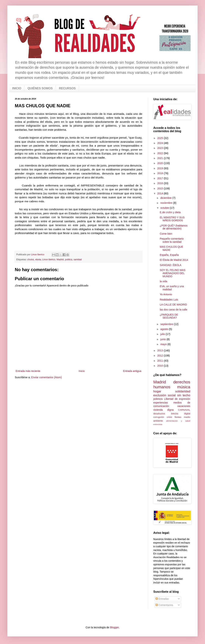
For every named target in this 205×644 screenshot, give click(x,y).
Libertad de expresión (177, 399)
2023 (161, 148)
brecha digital (181, 414)
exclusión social (164, 395)
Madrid (60, 260)
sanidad (78, 260)
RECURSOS (67, 88)
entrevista (158, 424)
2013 (161, 351)
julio (163, 334)
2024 (161, 143)
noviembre (167, 203)
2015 (161, 188)
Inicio (82, 371)
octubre (165, 208)
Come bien (166, 234)
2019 (161, 168)
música (184, 387)
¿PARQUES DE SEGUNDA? (169, 316)
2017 (161, 178)
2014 (161, 193)
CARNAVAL (184, 410)
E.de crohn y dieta (170, 212)
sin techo (184, 395)
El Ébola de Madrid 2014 (174, 260)
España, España (169, 255)
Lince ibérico (49, 260)
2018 (161, 173)
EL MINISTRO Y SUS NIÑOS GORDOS (172, 219)
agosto (165, 329)
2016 (161, 183)
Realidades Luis (169, 300)
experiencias (161, 403)
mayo (164, 344)
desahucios (159, 414)
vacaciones (184, 406)
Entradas (162, 599)
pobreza (158, 399)
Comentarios (164, 605)
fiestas (178, 417)
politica (69, 260)
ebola (38, 260)
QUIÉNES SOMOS (40, 88)
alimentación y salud (178, 421)
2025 (161, 138)
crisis (169, 417)
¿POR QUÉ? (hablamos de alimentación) (174, 227)
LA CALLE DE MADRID (173, 305)
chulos (31, 260)
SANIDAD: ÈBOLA (171, 265)
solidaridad (183, 391)
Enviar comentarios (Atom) (47, 377)
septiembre (167, 324)
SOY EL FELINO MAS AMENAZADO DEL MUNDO (173, 273)
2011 (161, 361)
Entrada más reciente (28, 371)
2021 (161, 158)
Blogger (114, 627)
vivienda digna (163, 410)
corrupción (159, 417)
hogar (157, 391)
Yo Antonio (166, 294)
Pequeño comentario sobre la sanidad (172, 240)
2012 (161, 356)
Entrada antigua (132, 371)
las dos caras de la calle (174, 310)
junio (163, 339)
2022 (161, 153)
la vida (163, 281)
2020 (161, 163)
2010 (161, 366)
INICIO (17, 88)
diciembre (166, 198)
